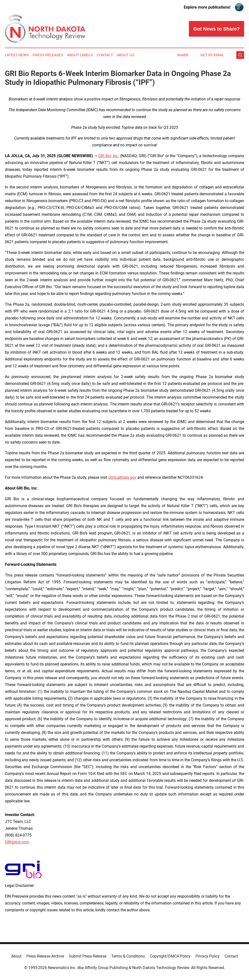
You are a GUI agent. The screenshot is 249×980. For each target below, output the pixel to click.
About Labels (80, 55)
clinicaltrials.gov (122, 477)
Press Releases (48, 55)
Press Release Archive (45, 956)
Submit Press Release (88, 956)
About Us (125, 55)
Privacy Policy (208, 956)
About (16, 956)
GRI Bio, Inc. (109, 156)
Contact (105, 55)
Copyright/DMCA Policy (170, 956)
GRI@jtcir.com (17, 842)
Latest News (17, 55)
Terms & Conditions (128, 956)
